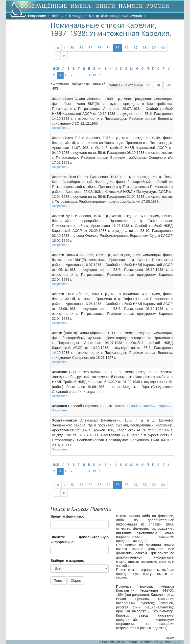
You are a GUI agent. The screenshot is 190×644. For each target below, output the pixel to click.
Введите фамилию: (67, 516)
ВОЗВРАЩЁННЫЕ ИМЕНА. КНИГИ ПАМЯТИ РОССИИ (95, 6)
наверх (169, 638)
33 (99, 48)
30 (72, 48)
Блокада (78, 16)
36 (127, 48)
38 (145, 48)
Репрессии (39, 16)
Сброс (76, 581)
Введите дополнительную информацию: (80, 540)
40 (163, 48)
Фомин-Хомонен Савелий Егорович (143, 406)
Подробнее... (61, 128)
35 (118, 48)
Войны (59, 16)
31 (81, 48)
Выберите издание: (67, 561)
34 (109, 48)
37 (136, 48)
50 (158, 85)
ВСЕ (56, 69)
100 (169, 85)
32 (91, 48)
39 (154, 48)
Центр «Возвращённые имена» (117, 16)
